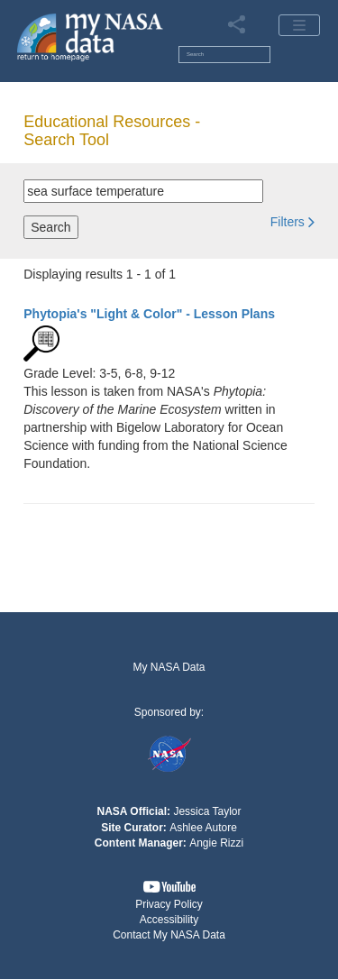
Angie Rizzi (216, 843)
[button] (292, 221)
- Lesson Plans (149, 314)
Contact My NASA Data (169, 935)
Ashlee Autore (203, 828)
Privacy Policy (169, 904)
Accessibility (169, 920)
